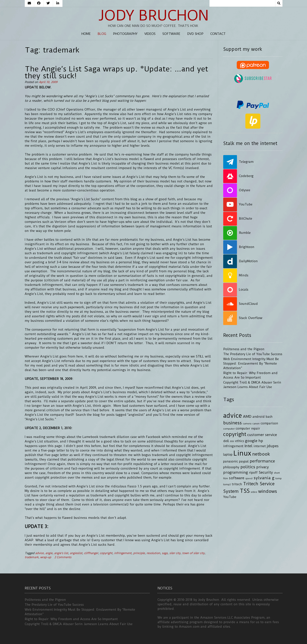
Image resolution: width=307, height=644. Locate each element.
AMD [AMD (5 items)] (247, 416)
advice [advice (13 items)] (233, 416)
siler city (175, 553)
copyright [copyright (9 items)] (235, 434)
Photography (125, 34)
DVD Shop (195, 34)
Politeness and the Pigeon (244, 349)
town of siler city (193, 553)
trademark (32, 557)
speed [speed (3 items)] (249, 478)
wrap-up (46, 557)
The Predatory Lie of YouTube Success (253, 354)
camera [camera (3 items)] (247, 424)
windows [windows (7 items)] (268, 491)
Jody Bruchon (153, 15)
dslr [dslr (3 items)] (232, 441)
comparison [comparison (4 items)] (269, 423)
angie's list (61, 553)
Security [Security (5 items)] (266, 472)
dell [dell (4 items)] (226, 441)
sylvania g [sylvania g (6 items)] (264, 478)
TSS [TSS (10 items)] (245, 491)
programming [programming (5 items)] (236, 472)
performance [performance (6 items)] (262, 461)
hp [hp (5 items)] (261, 441)
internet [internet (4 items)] (260, 446)
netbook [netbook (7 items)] (261, 454)
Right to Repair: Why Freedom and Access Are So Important (71, 619)
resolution (153, 553)
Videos (150, 34)
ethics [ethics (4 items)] (240, 441)
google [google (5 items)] (251, 441)
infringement (123, 553)
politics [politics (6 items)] (248, 467)
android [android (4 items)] (259, 417)
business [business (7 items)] (232, 423)
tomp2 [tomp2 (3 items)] (227, 484)
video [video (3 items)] (254, 492)
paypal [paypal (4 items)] (244, 461)
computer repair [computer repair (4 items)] (248, 429)
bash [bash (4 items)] (269, 417)
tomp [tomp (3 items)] (279, 478)
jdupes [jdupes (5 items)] (273, 446)
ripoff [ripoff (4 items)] (253, 473)
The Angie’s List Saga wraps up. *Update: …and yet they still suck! (116, 72)
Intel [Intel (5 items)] (248, 446)
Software (171, 34)
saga (165, 553)
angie (49, 553)
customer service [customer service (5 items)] (262, 435)
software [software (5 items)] (237, 478)
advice (39, 553)
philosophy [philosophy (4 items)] (231, 467)
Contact (218, 34)
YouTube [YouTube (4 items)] (230, 497)
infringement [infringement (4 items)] (233, 446)
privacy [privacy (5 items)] (263, 467)
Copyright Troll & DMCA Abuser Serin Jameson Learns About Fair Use (79, 624)
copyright (106, 553)
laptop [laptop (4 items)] (228, 455)
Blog (102, 34)
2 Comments (63, 557)
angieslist (76, 553)
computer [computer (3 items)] (229, 429)
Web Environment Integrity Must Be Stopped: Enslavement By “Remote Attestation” (251, 364)
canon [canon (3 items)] (256, 424)
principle (139, 553)
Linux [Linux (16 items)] (242, 453)
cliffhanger (91, 553)
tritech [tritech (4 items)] (237, 484)
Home (86, 34)
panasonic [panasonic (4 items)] (231, 461)
